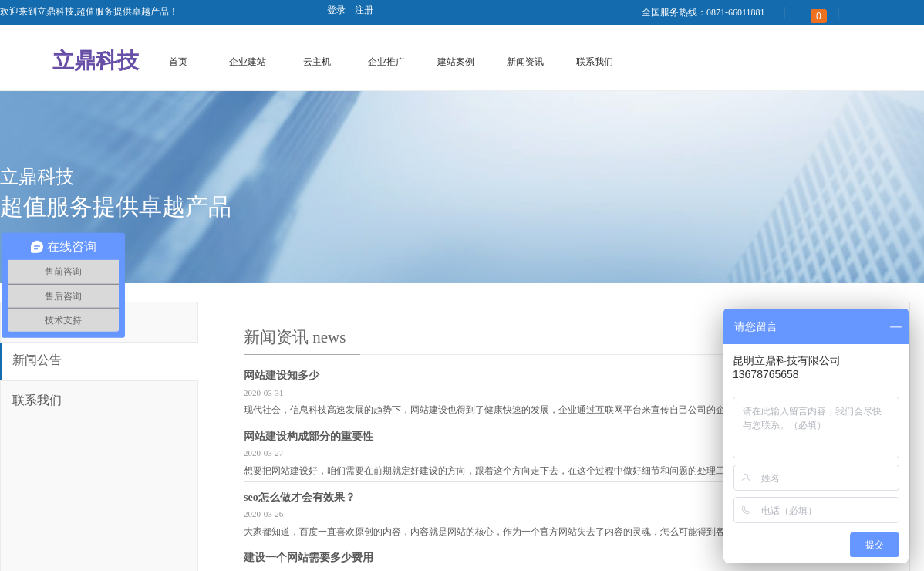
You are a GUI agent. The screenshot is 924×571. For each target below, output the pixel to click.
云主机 (317, 62)
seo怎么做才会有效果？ (300, 497)
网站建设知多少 (282, 375)
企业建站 (248, 62)
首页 (178, 62)
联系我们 (595, 62)
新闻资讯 (525, 62)
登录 (336, 10)
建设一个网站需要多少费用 (309, 557)
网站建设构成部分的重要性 (309, 436)
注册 (364, 10)
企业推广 (386, 62)
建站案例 (456, 62)
